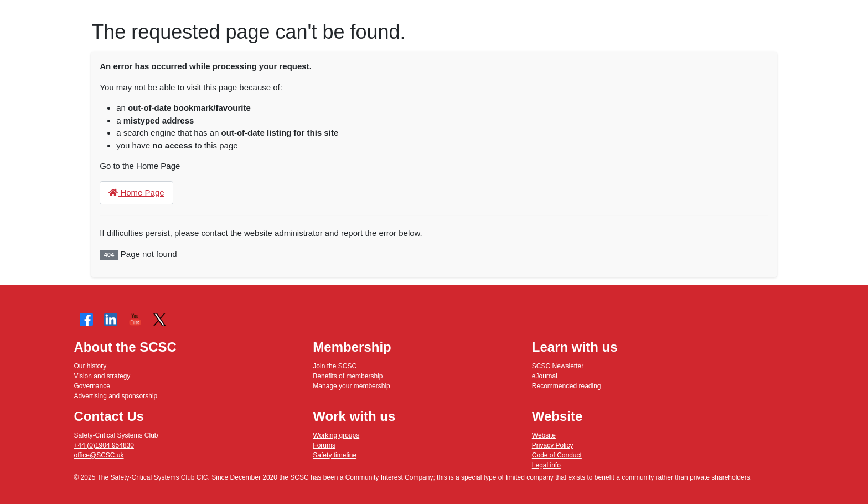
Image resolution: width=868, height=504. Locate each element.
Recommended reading (567, 386)
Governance (92, 386)
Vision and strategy (102, 376)
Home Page (136, 192)
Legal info (546, 465)
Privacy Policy (553, 445)
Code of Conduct (557, 455)
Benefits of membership (348, 376)
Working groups (336, 435)
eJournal (545, 376)
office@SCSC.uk (99, 455)
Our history (91, 366)
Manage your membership (351, 386)
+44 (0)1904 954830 (104, 445)
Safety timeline (335, 455)
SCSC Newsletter (558, 366)
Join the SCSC (335, 366)
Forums (324, 445)
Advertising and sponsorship (116, 396)
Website (544, 435)
